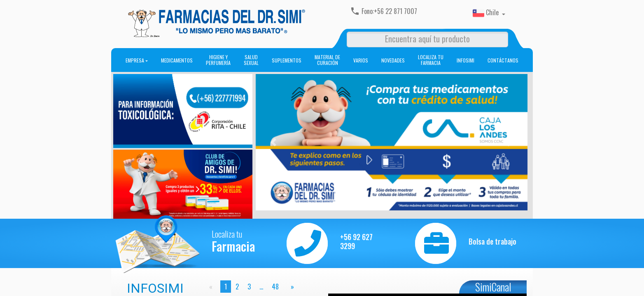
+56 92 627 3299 (356, 242)
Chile (486, 13)
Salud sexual (251, 60)
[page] (291, 287)
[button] (273, 142)
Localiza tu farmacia (431, 60)
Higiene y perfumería (218, 60)
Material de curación (327, 60)
